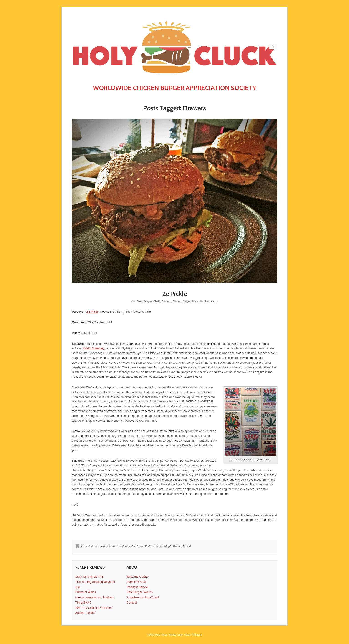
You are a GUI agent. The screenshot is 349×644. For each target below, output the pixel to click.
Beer (140, 301)
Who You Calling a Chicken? (94, 608)
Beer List (87, 546)
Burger (148, 301)
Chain (157, 301)
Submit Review (136, 582)
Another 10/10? (85, 613)
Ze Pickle (175, 294)
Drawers (157, 546)
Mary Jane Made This (90, 577)
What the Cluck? (137, 577)
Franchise (198, 301)
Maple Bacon (173, 546)
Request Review (137, 587)
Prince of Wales (86, 592)
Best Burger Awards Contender (115, 546)
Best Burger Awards (140, 592)
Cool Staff (143, 546)
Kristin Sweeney (94, 348)
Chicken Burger (181, 301)
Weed (187, 546)
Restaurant (211, 301)
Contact (132, 602)
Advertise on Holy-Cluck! (143, 597)
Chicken (166, 301)
